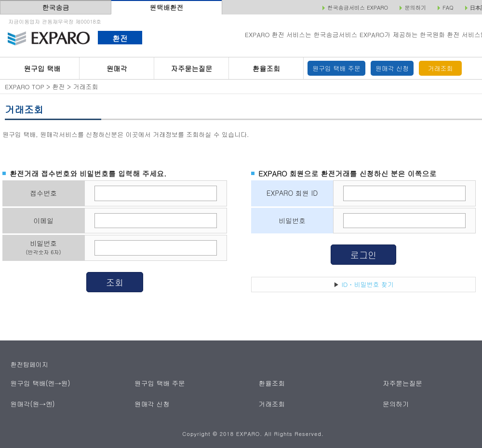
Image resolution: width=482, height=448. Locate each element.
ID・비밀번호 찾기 (368, 284)
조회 (115, 282)
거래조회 (441, 68)
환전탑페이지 (29, 364)
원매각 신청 (392, 68)
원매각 (117, 68)
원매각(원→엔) (32, 403)
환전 (120, 38)
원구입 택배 (42, 68)
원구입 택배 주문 (336, 68)
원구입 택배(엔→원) (39, 383)
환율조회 (266, 68)
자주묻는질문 (192, 68)
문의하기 (396, 403)
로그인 (364, 255)
